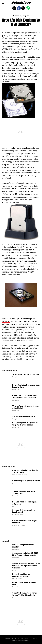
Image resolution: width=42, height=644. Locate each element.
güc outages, (21, 330)
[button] (3, 3)
